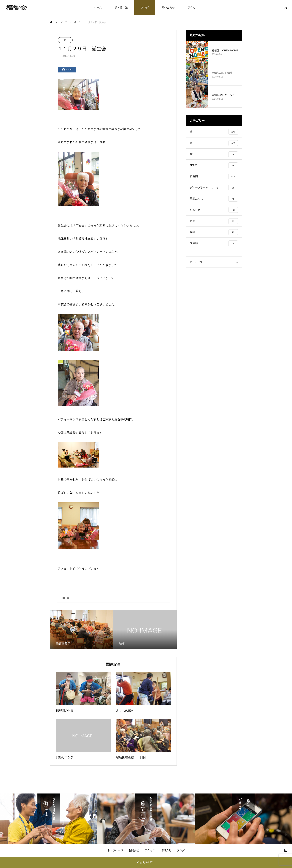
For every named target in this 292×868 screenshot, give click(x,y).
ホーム (98, 7)
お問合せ (134, 850)
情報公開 (166, 850)
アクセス (193, 7)
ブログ (145, 7)
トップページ (115, 850)
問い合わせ (168, 7)
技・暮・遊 (121, 7)
